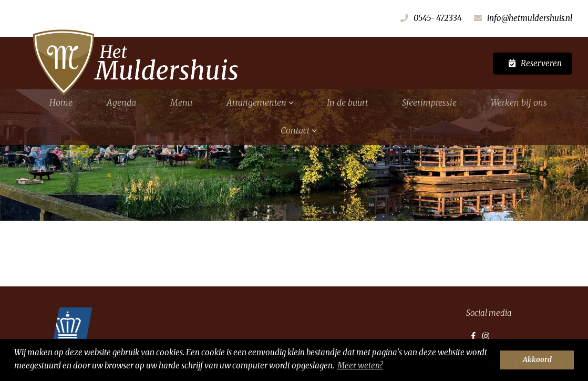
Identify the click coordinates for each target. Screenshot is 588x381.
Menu (181, 102)
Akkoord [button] (537, 360)
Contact (298, 130)
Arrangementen (260, 102)
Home (61, 102)
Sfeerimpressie (429, 102)
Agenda (121, 102)
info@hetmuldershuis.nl (530, 18)
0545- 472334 (438, 18)
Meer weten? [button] (360, 365)
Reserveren (541, 63)
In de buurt (347, 102)
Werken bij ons (519, 102)
